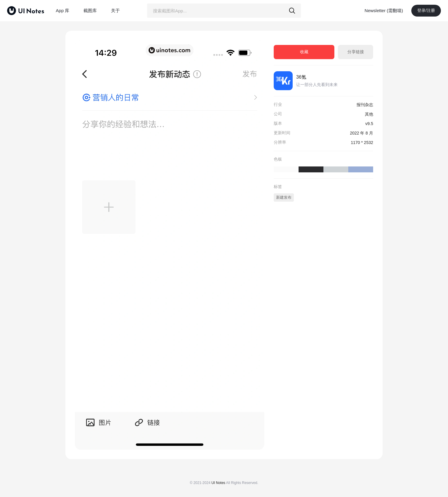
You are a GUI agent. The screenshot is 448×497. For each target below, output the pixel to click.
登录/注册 (426, 10)
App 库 (63, 10)
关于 (115, 10)
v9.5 (369, 124)
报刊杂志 (365, 105)
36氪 (301, 77)
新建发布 (284, 197)
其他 (369, 114)
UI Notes (218, 483)
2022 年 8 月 (361, 133)
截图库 (90, 10)
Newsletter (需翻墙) (384, 10)
